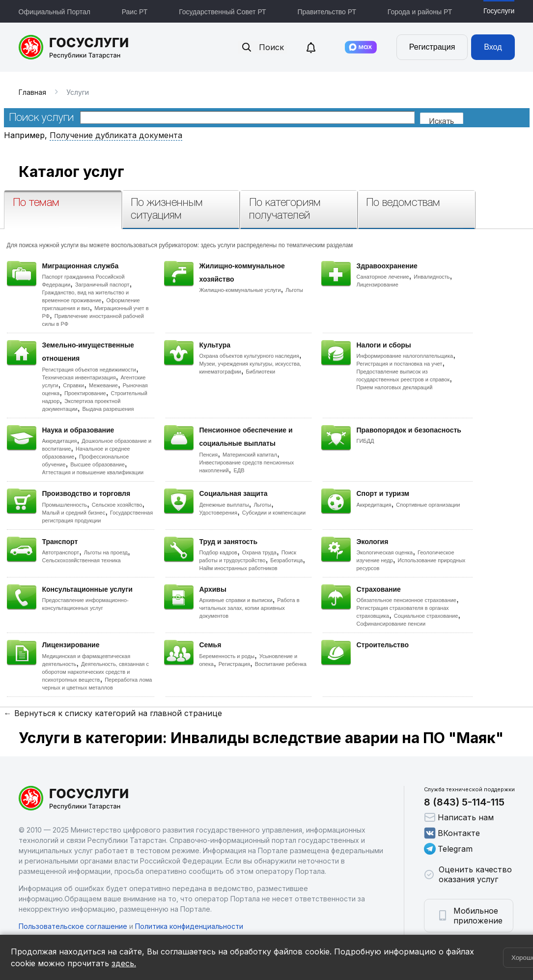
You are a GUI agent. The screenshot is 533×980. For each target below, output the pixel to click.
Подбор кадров (218, 552)
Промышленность (65, 505)
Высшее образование (98, 464)
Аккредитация (60, 441)
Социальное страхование (426, 616)
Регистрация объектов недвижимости (89, 370)
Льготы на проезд (106, 552)
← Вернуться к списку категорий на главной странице (113, 713)
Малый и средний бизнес (74, 513)
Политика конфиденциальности (189, 926)
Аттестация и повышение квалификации (93, 472)
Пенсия (209, 455)
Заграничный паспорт (102, 285)
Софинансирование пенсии (391, 624)
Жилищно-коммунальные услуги (240, 290)
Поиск (262, 47)
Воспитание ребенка (281, 664)
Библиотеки (261, 372)
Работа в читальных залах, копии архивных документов (250, 608)
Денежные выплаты (224, 505)
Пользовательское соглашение (73, 926)
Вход (493, 47)
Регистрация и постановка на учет (400, 364)
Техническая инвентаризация (79, 377)
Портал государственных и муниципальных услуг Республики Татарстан (74, 47)
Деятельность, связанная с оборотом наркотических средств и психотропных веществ (96, 672)
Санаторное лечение (383, 277)
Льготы (294, 290)
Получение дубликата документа (116, 135)
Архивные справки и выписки (236, 600)
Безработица (286, 560)
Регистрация (432, 47)
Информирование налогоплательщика (405, 356)
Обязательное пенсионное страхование (407, 600)
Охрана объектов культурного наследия (249, 356)
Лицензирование (378, 285)
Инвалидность (432, 277)
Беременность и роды (227, 656)
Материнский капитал (250, 455)
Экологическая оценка (385, 552)
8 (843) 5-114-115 (464, 802)
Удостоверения (218, 513)
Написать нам (459, 817)
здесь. (124, 963)
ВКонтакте (452, 833)
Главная (32, 92)
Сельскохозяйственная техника (82, 560)
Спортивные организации (428, 505)
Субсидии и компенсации (274, 513)
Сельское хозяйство (117, 505)
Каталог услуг (71, 172)
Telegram (448, 849)
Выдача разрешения (108, 409)
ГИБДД (365, 441)
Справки (73, 385)
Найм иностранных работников (238, 568)
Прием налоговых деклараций (395, 387)
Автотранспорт (61, 552)
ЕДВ (239, 470)
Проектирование (85, 393)
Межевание (103, 385)
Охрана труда (259, 552)
